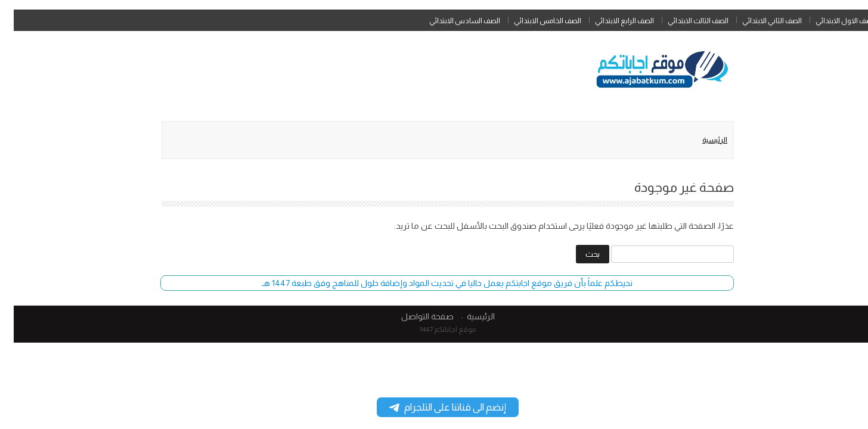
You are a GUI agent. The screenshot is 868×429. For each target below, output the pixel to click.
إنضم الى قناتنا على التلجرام (434, 407)
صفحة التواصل (414, 316)
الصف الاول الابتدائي (832, 21)
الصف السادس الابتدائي (451, 21)
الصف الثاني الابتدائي (758, 21)
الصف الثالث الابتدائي (684, 21)
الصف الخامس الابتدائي (534, 21)
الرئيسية (701, 140)
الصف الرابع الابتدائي (611, 21)
